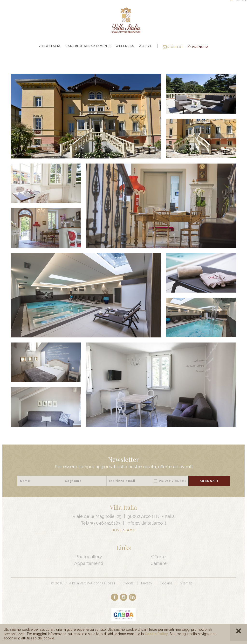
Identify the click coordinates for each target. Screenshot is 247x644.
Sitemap (186, 583)
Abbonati (209, 481)
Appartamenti (89, 563)
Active (146, 46)
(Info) (180, 481)
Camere (159, 563)
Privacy (172, 481)
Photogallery (89, 557)
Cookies (166, 583)
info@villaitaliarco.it (146, 523)
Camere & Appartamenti (88, 46)
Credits (128, 583)
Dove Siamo (124, 530)
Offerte (158, 557)
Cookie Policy (156, 634)
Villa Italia (50, 46)
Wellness (125, 46)
